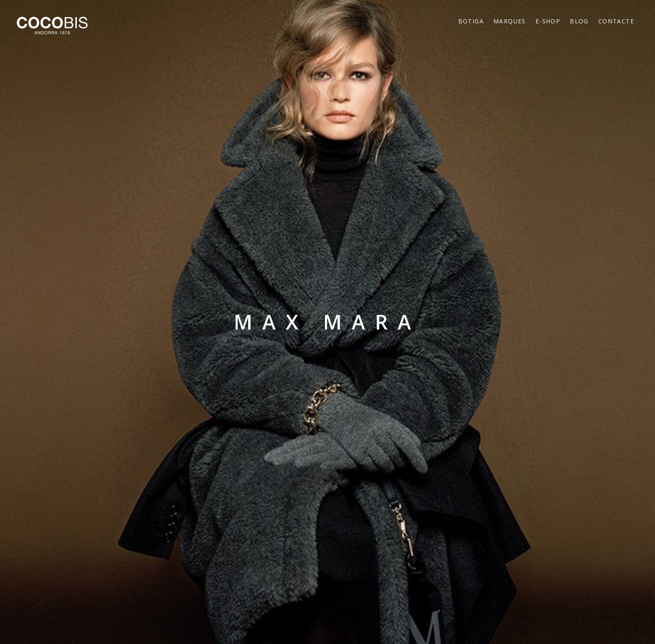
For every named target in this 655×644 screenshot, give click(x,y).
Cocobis (52, 25)
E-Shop (548, 21)
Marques (510, 21)
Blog (579, 21)
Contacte (616, 21)
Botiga (471, 21)
